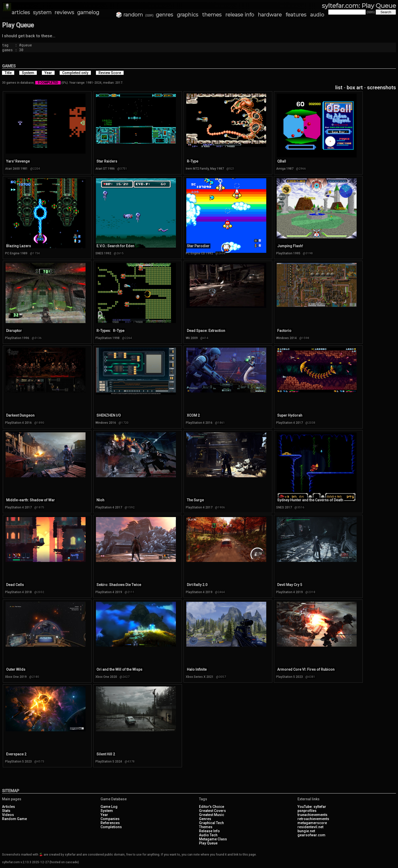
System (107, 811)
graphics (188, 15)
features (296, 15)
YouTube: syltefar (312, 807)
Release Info (209, 831)
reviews (64, 12)
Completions (111, 827)
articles (21, 12)
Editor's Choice (212, 807)
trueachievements (312, 815)
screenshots (382, 87)
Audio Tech (208, 835)
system (42, 12)
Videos (8, 815)
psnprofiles (307, 811)
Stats (6, 811)
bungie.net (306, 831)
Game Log (109, 807)
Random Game (14, 819)
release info (240, 15)
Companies (110, 819)
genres (164, 15)
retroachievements (313, 819)
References (110, 823)
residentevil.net (310, 827)
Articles (9, 807)
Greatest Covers (212, 811)
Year (104, 815)
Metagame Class (213, 839)
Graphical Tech (211, 823)
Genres (205, 819)
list (339, 87)
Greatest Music (212, 815)
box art (355, 87)
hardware (270, 15)
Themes (206, 827)
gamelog (88, 12)
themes (212, 15)
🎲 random (129, 15)
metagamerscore (312, 823)
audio (317, 15)
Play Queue (208, 843)
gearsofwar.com (311, 835)
